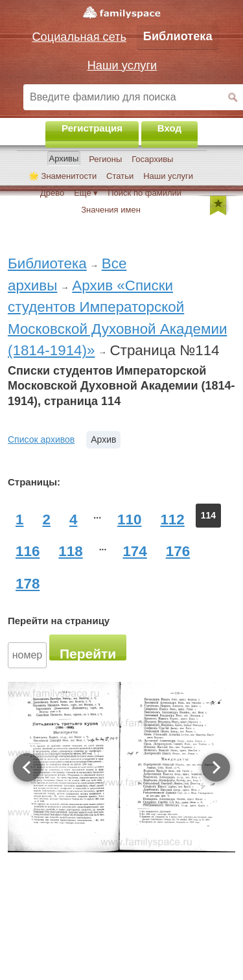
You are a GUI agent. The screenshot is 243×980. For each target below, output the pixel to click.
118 (70, 551)
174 (134, 551)
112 (172, 519)
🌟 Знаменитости (63, 176)
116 (28, 551)
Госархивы (152, 159)
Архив (103, 439)
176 (178, 551)
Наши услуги (168, 176)
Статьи (120, 176)
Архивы (64, 158)
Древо (52, 193)
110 (129, 519)
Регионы (105, 159)
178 (28, 584)
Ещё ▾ (86, 193)
